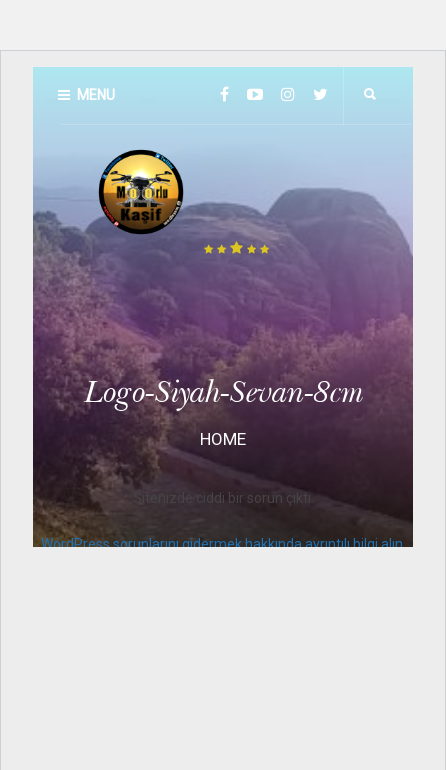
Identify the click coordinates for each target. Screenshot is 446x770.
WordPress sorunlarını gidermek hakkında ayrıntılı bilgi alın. (223, 544)
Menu (86, 95)
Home (223, 439)
